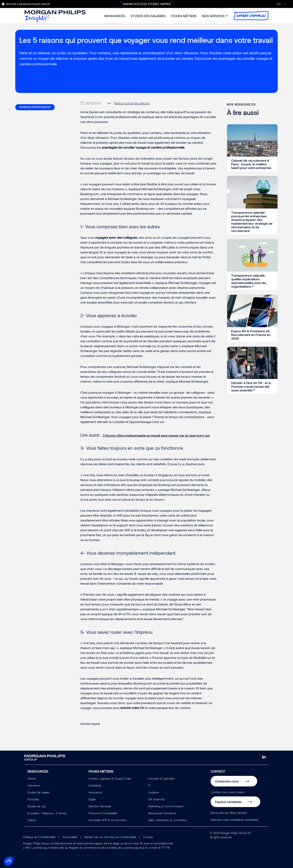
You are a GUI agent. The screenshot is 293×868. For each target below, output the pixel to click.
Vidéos (32, 820)
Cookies (148, 837)
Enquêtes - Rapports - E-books (47, 813)
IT (149, 785)
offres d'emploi (251, 16)
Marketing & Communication (166, 806)
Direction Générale (100, 806)
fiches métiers (184, 16)
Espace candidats (228, 802)
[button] (9, 861)
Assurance (95, 792)
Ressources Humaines (162, 813)
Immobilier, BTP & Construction (108, 820)
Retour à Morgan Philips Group (28, 4)
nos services (213, 16)
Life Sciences (156, 799)
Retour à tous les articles (132, 103)
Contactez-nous (227, 781)
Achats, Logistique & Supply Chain (110, 778)
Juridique (154, 792)
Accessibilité (70, 837)
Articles (32, 778)
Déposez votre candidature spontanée (234, 820)
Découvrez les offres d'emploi (229, 813)
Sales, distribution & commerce (167, 820)
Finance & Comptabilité (103, 813)
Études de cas (37, 806)
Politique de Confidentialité (39, 837)
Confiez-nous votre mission (228, 792)
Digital (92, 799)
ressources (115, 16)
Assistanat (95, 785)
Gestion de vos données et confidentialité (110, 837)
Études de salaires (39, 792)
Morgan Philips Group (35, 107)
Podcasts (33, 799)
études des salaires (148, 16)
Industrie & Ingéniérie (161, 778)
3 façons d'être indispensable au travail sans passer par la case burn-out (156, 435)
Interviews (34, 785)
